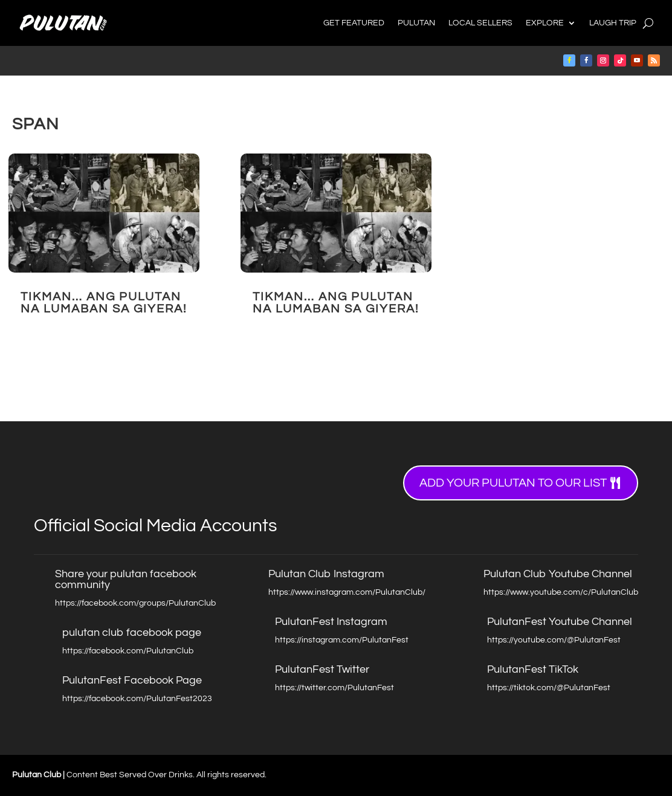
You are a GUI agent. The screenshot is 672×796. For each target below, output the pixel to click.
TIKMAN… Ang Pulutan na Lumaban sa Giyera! (104, 303)
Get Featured (354, 23)
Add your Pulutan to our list (513, 483)
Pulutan (416, 23)
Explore (545, 23)
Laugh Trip (613, 23)
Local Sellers (480, 23)
